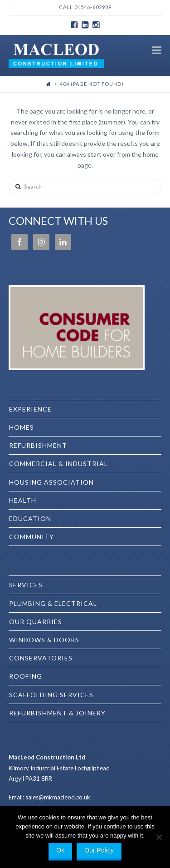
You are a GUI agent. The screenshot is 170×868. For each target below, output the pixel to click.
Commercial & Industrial (58, 464)
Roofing (26, 676)
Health (23, 500)
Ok (60, 850)
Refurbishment (38, 445)
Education (30, 518)
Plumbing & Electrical (53, 603)
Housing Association (51, 482)
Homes (22, 427)
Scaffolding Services (51, 695)
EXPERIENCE (30, 409)
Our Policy (99, 850)
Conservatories (41, 658)
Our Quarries (36, 622)
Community (32, 537)
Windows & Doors (44, 640)
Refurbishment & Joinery (57, 713)
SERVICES (26, 585)
